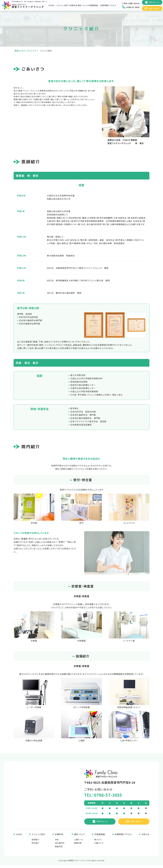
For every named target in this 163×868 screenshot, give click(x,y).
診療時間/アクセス (108, 7)
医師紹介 (36, 842)
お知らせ (145, 837)
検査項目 (59, 849)
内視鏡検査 (93, 7)
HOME (52, 7)
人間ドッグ (78, 842)
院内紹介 (36, 846)
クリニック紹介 (63, 7)
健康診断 (78, 846)
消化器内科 (60, 846)
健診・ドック (83, 7)
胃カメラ (98, 842)
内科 (57, 842)
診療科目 (74, 7)
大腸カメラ (99, 846)
